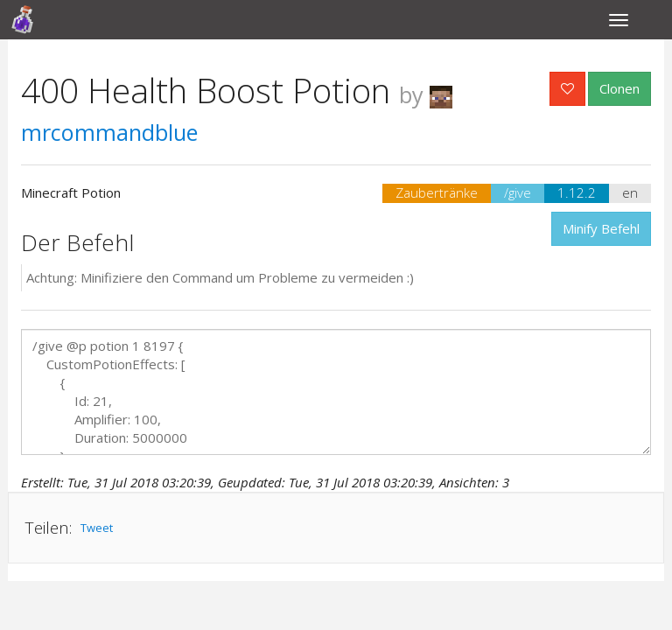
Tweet (97, 528)
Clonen (619, 88)
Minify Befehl (601, 228)
